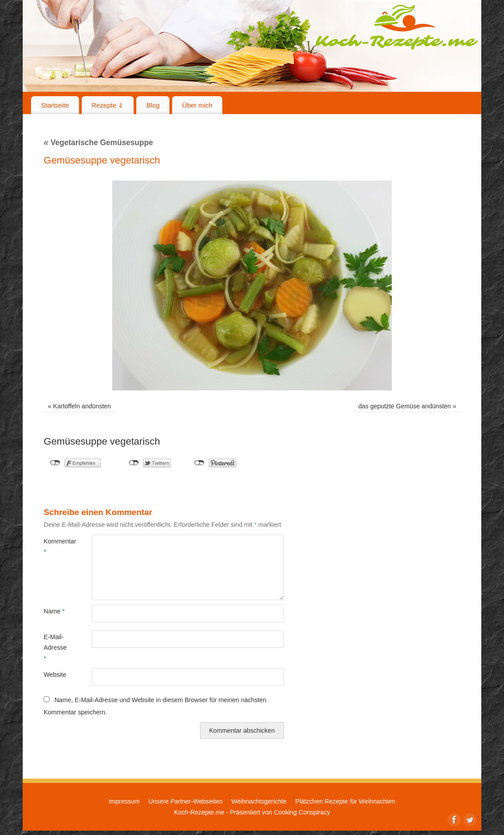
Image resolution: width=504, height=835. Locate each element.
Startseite (55, 105)
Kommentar (56, 546)
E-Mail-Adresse (55, 648)
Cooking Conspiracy (302, 812)
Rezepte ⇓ (108, 105)
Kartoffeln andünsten (82, 406)
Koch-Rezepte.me (397, 27)
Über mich (197, 105)
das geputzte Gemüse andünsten (404, 406)
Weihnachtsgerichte (259, 801)
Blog (153, 105)
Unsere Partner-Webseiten (186, 801)
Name (54, 611)
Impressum (124, 801)
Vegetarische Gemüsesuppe (98, 143)
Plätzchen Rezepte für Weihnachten (345, 801)
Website (55, 675)
